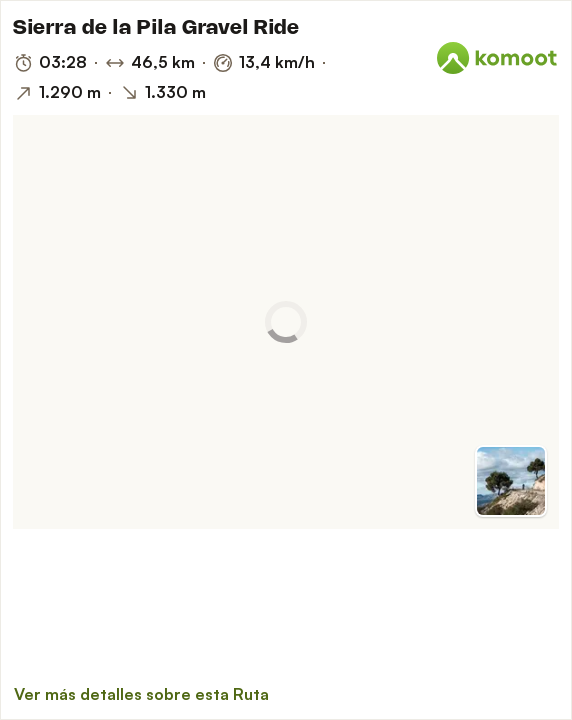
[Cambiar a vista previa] (511, 481)
